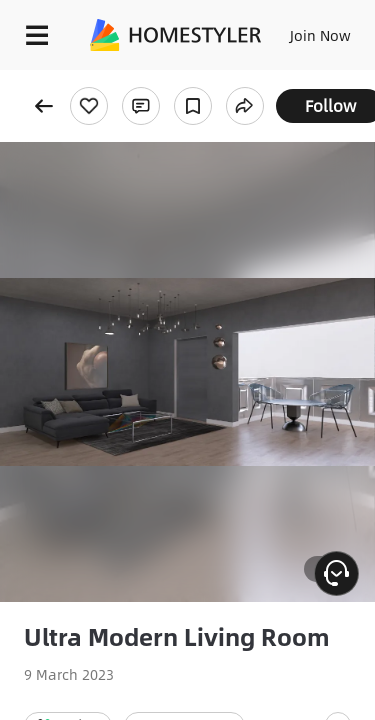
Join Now (320, 35)
